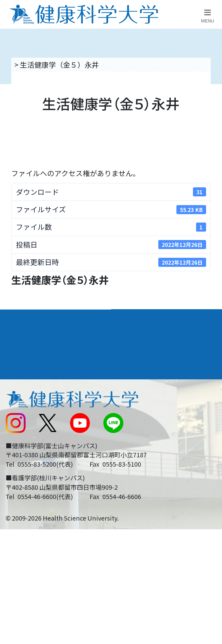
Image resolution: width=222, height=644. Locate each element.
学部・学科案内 (144, 319)
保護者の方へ (26, 479)
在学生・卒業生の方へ (151, 460)
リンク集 (130, 382)
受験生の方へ (26, 460)
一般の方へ (133, 479)
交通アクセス (26, 401)
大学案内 (21, 319)
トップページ (34, 65)
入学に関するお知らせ (151, 421)
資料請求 (211, 116)
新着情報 (19, 421)
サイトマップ (137, 440)
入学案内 (21, 340)
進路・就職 (136, 340)
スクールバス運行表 (37, 440)
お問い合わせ (137, 401)
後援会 (15, 382)
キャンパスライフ (37, 361)
